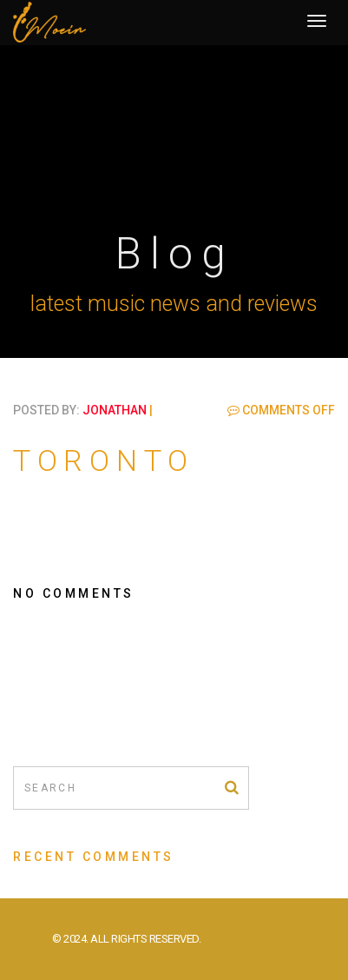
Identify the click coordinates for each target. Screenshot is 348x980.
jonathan (115, 410)
